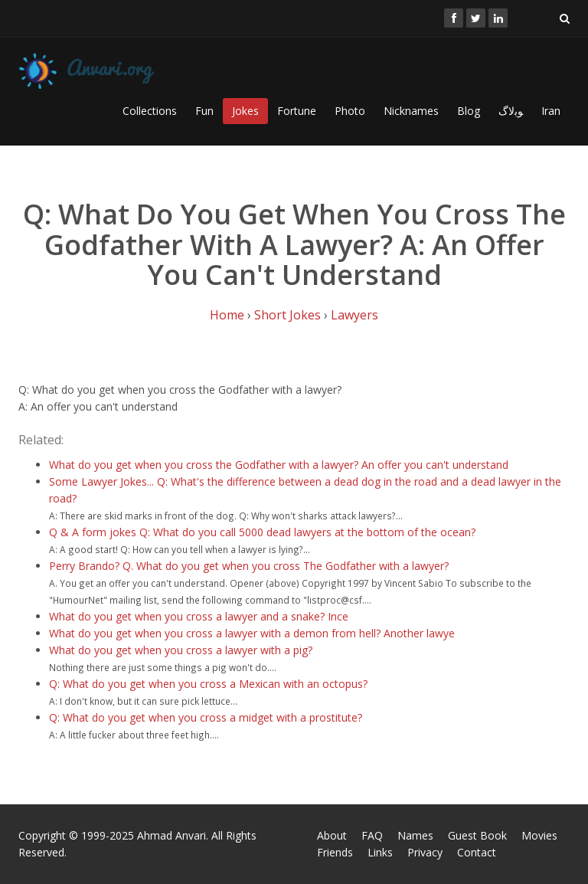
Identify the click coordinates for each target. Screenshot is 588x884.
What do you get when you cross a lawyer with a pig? (181, 650)
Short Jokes (287, 315)
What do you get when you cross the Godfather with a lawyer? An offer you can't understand (279, 465)
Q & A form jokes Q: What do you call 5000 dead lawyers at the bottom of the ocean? (262, 532)
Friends (335, 852)
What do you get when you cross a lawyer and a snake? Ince (199, 616)
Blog (469, 111)
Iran (551, 111)
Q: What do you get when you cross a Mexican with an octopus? (208, 684)
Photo (350, 111)
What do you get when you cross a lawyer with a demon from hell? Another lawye (252, 633)
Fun (204, 111)
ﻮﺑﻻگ (511, 111)
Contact (477, 852)
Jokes (245, 111)
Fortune (297, 111)
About (332, 835)
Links (380, 852)
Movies (539, 835)
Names (415, 835)
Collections (150, 111)
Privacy (425, 852)
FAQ (372, 835)
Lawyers (354, 315)
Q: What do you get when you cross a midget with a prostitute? (206, 717)
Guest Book (477, 835)
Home (227, 315)
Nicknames (411, 111)
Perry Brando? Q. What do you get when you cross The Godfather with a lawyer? (249, 566)
